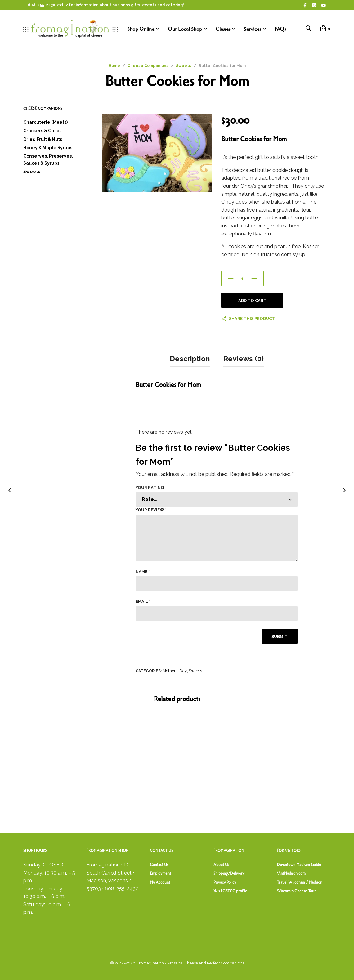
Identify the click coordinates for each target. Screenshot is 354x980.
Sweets (184, 66)
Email (143, 601)
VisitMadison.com (291, 873)
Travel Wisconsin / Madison (300, 882)
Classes (223, 29)
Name (143, 571)
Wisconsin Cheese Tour (296, 891)
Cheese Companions (148, 66)
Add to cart (252, 300)
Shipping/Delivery (229, 873)
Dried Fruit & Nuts (43, 139)
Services (252, 29)
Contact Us (159, 864)
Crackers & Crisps (42, 131)
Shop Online (141, 29)
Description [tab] (190, 358)
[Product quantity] (242, 279)
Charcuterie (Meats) (45, 122)
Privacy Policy (225, 882)
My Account (160, 882)
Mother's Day (175, 671)
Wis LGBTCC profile (230, 891)
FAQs (280, 29)
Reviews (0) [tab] (244, 358)
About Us (221, 864)
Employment (160, 873)
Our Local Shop (185, 29)
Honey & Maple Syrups (48, 148)
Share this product (252, 318)
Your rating (150, 487)
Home (114, 66)
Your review (151, 510)
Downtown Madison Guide (299, 864)
